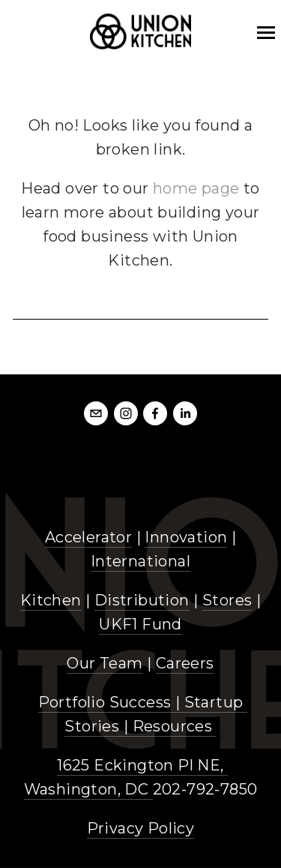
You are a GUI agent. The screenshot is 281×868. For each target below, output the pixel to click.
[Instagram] (126, 413)
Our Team (105, 663)
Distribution (142, 600)
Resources (173, 726)
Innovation (186, 537)
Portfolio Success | (111, 702)
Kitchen (51, 600)
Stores (227, 600)
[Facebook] (155, 413)
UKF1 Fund (140, 624)
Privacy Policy (141, 828)
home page (196, 188)
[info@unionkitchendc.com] (96, 413)
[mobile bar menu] (266, 33)
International (140, 561)
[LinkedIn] (185, 413)
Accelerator (88, 537)
